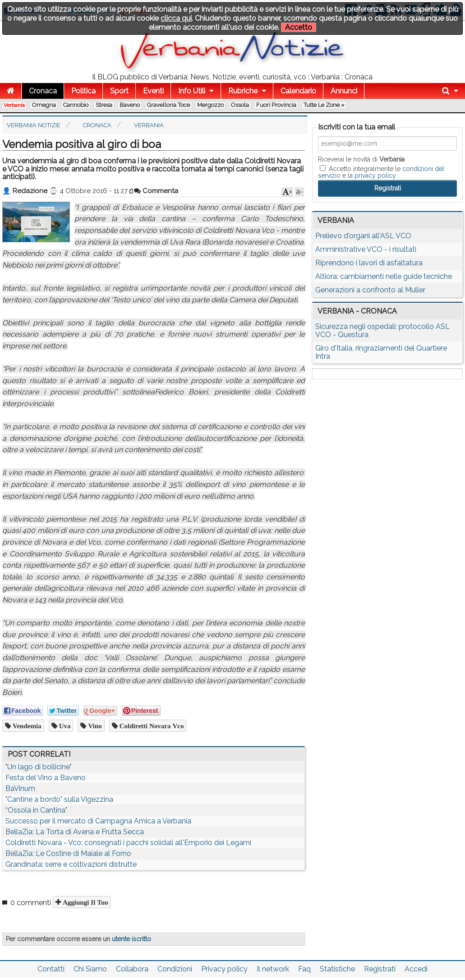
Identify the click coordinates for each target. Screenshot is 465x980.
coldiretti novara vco (151, 726)
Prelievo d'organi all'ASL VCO (363, 236)
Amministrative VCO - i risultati (366, 249)
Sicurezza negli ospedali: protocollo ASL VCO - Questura (382, 331)
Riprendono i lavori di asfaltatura (369, 263)
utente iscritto (131, 939)
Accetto (299, 27)
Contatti (51, 969)
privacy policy (375, 176)
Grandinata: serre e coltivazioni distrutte (71, 864)
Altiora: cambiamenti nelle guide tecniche (384, 276)
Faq (304, 969)
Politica (83, 91)
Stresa (104, 105)
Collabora (132, 969)
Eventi (153, 91)
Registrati (380, 969)
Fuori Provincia (276, 105)
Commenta (156, 191)
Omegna (44, 105)
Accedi (416, 969)
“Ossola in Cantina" (36, 810)
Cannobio (76, 105)
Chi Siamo (90, 969)
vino (94, 726)
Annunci (344, 91)
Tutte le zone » (324, 105)
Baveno (130, 105)
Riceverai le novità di (361, 159)
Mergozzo (210, 105)
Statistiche (337, 969)
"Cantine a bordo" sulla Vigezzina (59, 799)
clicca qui (176, 18)
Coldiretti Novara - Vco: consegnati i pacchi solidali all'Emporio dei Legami (128, 843)
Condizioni (175, 969)
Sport (119, 91)
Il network (273, 969)
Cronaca (43, 91)
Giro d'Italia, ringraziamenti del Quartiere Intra (381, 352)
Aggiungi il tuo (85, 902)
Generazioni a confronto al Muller (370, 290)
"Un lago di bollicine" (39, 767)
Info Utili (192, 91)
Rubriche (243, 91)
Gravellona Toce (168, 105)
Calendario (298, 91)
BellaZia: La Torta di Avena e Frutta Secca (75, 832)
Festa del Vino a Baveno (46, 778)
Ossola (240, 105)
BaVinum (20, 788)
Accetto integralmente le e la (381, 172)
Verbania (14, 105)
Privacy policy (224, 969)
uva (64, 726)
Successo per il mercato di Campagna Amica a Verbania (98, 821)
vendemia (26, 726)
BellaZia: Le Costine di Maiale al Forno (68, 853)
